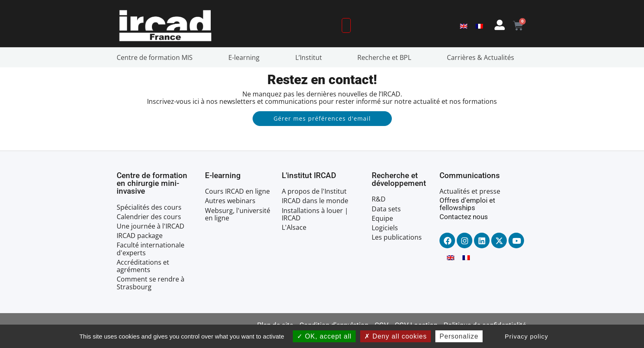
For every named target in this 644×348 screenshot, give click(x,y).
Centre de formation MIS (157, 57)
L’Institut (311, 57)
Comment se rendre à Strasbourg (151, 283)
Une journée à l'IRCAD (151, 226)
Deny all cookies (396, 336)
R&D (379, 199)
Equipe (382, 218)
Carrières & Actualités (483, 57)
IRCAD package (140, 236)
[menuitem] (464, 26)
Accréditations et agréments (143, 266)
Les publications (397, 237)
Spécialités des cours (149, 207)
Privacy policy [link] (527, 336)
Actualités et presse (470, 191)
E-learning (246, 57)
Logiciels (385, 228)
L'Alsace (294, 227)
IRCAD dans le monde (315, 201)
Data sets (386, 209)
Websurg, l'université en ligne (238, 214)
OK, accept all (324, 336)
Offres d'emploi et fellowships (467, 204)
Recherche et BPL (386, 57)
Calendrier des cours (149, 217)
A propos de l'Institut (314, 191)
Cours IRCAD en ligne (237, 191)
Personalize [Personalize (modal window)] (459, 336)
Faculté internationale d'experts (151, 249)
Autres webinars (230, 201)
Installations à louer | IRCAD (315, 214)
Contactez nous (464, 217)
